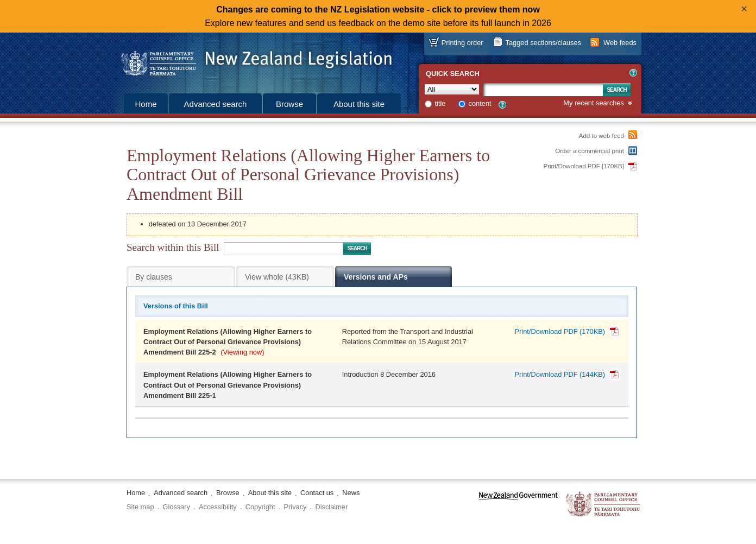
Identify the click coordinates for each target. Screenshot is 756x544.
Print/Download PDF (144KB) (560, 374)
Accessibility (218, 507)
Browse (289, 104)
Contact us (317, 493)
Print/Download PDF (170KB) (560, 331)
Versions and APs (376, 277)
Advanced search (216, 104)
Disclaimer (331, 507)
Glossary (177, 507)
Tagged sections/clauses (543, 43)
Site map (140, 507)
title (440, 103)
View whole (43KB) (277, 277)
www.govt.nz (518, 505)
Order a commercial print (590, 151)
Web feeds (620, 43)
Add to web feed (601, 136)
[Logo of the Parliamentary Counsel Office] (251, 60)
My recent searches (594, 103)
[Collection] (452, 89)
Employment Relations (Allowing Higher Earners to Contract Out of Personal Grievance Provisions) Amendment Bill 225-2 (228, 342)
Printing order (462, 43)
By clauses (154, 277)
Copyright (260, 507)
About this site (359, 104)
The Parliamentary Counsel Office (604, 505)
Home (146, 104)
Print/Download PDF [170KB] (584, 166)
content (480, 103)
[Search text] (543, 90)
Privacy (295, 507)
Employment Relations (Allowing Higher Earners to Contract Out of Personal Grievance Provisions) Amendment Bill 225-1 (228, 385)
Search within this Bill (173, 247)
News (351, 493)
